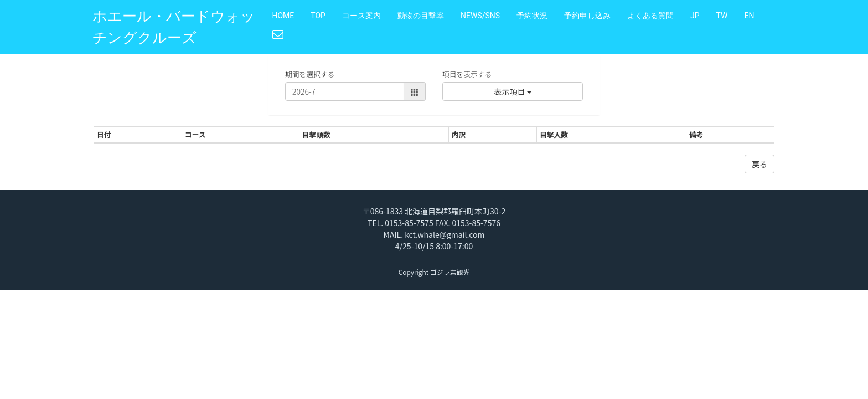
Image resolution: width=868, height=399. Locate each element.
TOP (318, 16)
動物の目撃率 (421, 16)
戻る (759, 164)
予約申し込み (587, 16)
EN (749, 16)
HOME (283, 16)
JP (695, 16)
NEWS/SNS (480, 16)
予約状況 (532, 16)
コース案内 (361, 16)
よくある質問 (650, 16)
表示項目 (512, 91)
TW (722, 16)
